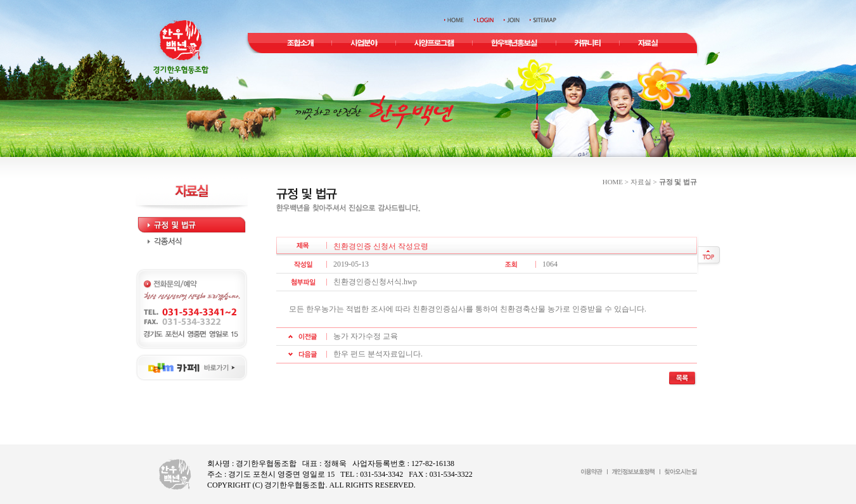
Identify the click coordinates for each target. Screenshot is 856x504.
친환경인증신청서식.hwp (375, 282)
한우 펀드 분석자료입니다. (378, 354)
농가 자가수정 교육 (366, 336)
